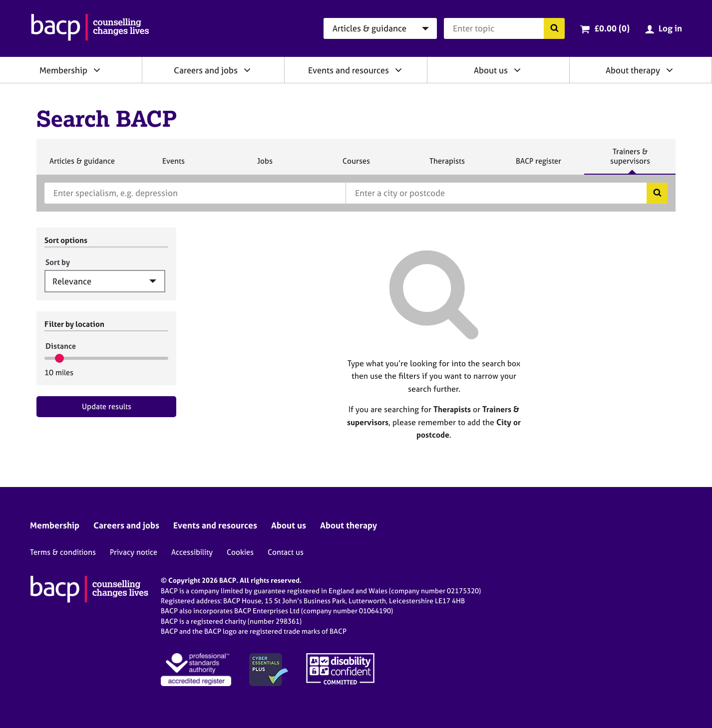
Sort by (58, 262)
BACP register (538, 165)
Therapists (447, 165)
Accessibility (192, 552)
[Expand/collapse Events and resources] (398, 70)
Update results (107, 406)
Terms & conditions (63, 552)
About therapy (633, 70)
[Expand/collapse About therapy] (670, 70)
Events (173, 165)
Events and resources (349, 70)
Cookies (240, 552)
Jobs (265, 165)
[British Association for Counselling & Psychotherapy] (90, 28)
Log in (670, 28)
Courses (356, 165)
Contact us (286, 552)
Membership (63, 70)
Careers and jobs (206, 70)
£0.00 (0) (612, 28)
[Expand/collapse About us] (517, 70)
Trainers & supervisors (630, 160)
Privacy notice (134, 552)
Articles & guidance (82, 165)
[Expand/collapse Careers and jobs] (247, 70)
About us (491, 70)
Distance (61, 346)
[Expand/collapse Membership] (97, 70)
